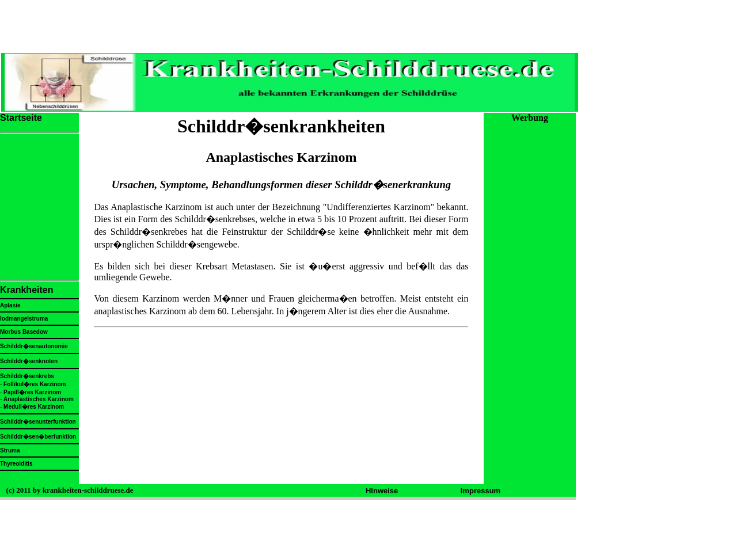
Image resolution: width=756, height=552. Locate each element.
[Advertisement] (280, 410)
